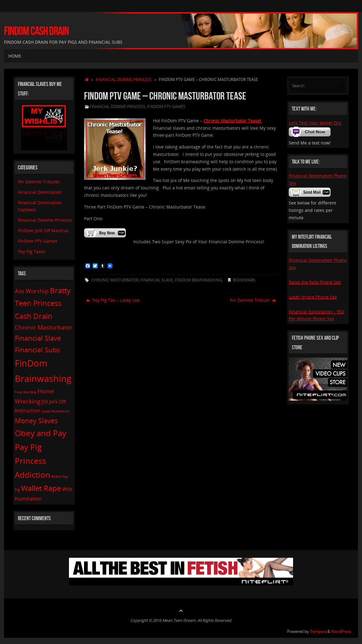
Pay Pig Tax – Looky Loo (113, 300)
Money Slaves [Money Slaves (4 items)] (36, 420)
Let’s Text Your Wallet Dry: (315, 123)
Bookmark (244, 280)
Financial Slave (157, 280)
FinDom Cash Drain (36, 31)
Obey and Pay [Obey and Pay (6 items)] (40, 433)
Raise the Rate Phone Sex (315, 282)
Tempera (318, 632)
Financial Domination (40, 192)
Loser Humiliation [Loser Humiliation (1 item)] (56, 411)
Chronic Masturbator (115, 280)
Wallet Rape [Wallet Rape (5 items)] (41, 488)
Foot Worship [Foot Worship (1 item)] (26, 392)
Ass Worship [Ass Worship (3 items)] (32, 291)
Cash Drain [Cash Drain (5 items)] (34, 316)
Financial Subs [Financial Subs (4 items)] (37, 350)
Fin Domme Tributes (39, 182)
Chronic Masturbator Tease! (233, 121)
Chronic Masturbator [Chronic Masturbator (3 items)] (44, 327)
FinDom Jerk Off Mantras (43, 231)
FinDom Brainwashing (198, 280)
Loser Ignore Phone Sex (313, 297)
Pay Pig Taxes (32, 251)
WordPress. (341, 632)
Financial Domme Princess (124, 80)
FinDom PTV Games (166, 107)
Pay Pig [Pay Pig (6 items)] (28, 447)
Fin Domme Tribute (253, 300)
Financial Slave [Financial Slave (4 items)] (38, 338)
